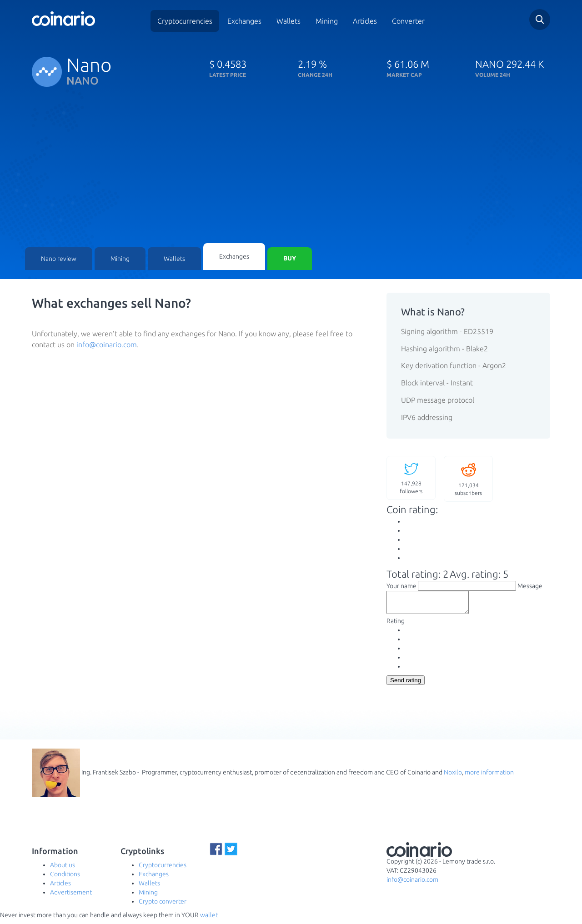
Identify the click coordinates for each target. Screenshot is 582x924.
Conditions (65, 879)
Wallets (288, 21)
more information (489, 777)
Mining (327, 21)
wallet (209, 919)
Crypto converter (163, 906)
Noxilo (453, 777)
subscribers (468, 479)
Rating (396, 625)
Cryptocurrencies (185, 21)
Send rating (406, 685)
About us (63, 869)
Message (530, 586)
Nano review (59, 259)
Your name (401, 586)
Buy (290, 259)
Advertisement (71, 897)
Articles (365, 21)
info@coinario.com (107, 345)
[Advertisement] (291, 175)
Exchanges (244, 21)
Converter (408, 21)
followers (411, 478)
